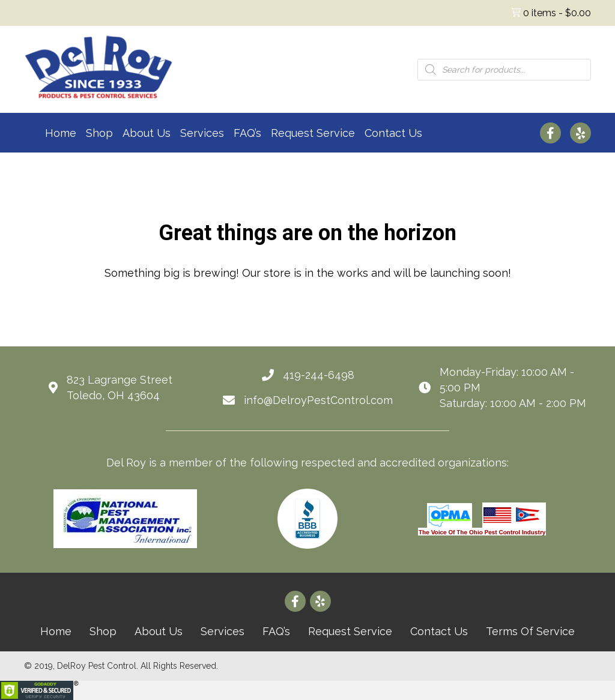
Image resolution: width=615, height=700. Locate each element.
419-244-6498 (319, 375)
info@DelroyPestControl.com (318, 400)
